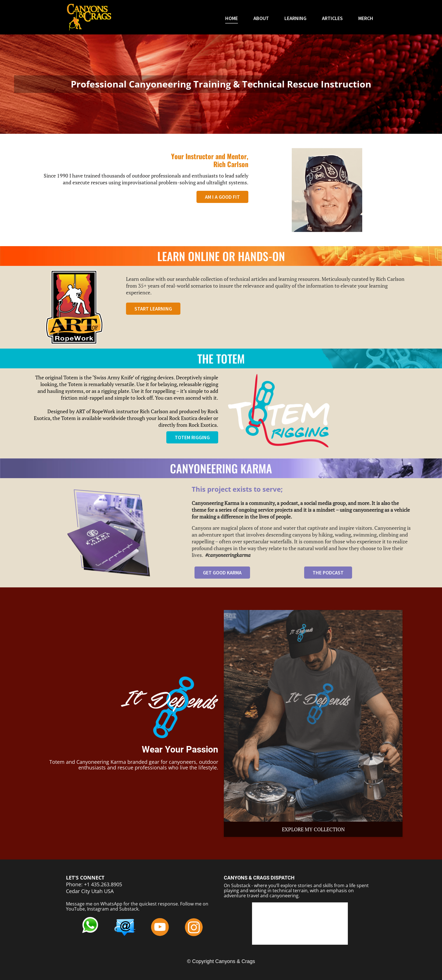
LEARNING (295, 19)
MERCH (366, 19)
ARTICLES (332, 19)
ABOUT (261, 19)
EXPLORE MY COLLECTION (313, 829)
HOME (232, 19)
